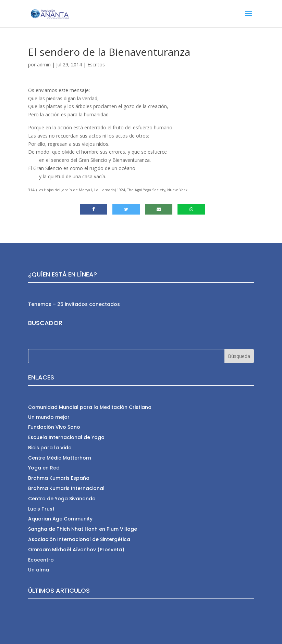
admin (44, 65)
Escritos (96, 65)
